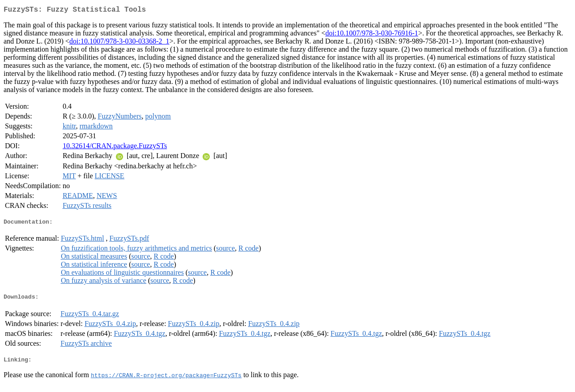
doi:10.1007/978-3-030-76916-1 (372, 35)
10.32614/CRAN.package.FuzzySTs (115, 148)
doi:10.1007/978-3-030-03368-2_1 (119, 43)
